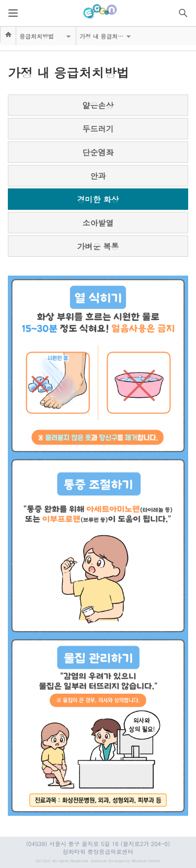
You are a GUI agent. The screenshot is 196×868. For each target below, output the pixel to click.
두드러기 (98, 129)
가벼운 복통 (98, 246)
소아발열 (98, 223)
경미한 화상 (98, 199)
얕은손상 (98, 105)
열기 (13, 13)
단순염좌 (98, 152)
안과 (98, 176)
